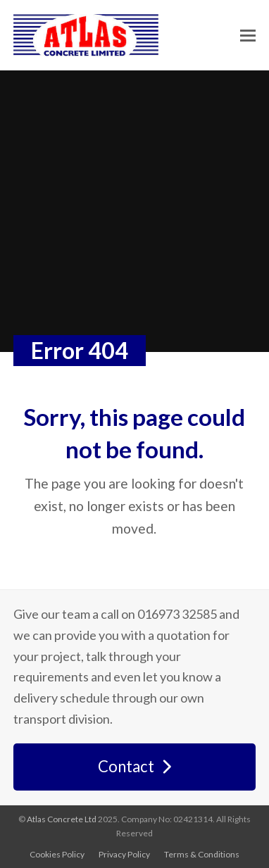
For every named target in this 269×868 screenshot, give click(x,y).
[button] (248, 36)
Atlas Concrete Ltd (62, 819)
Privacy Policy (124, 854)
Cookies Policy (57, 854)
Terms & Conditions (202, 854)
